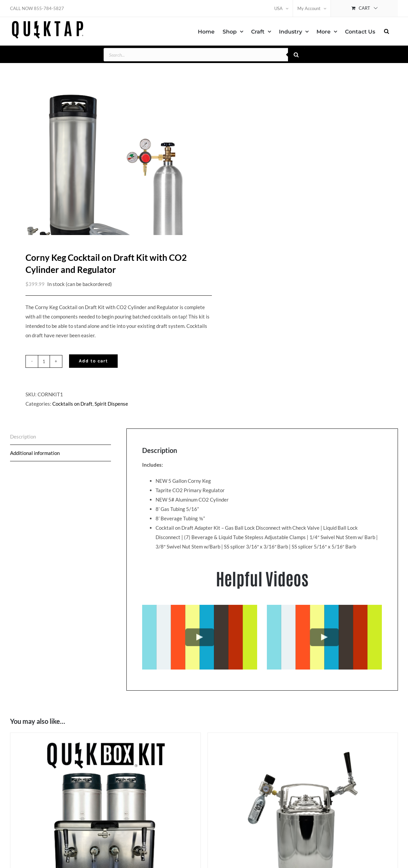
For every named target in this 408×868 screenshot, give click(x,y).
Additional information (35, 449)
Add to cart (93, 357)
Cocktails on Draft (72, 399)
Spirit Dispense (111, 399)
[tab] (61, 432)
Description (23, 432)
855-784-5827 (49, 8)
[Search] (296, 55)
